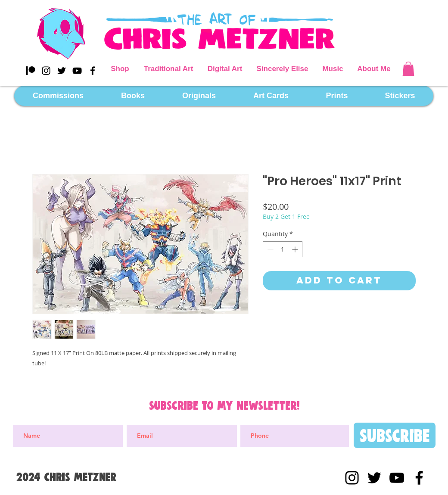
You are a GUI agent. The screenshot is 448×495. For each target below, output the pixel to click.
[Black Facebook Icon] (93, 71)
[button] (408, 69)
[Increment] (296, 249)
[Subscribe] (395, 435)
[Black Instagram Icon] (46, 71)
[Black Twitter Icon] (62, 71)
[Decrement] (269, 249)
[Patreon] (31, 71)
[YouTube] (77, 71)
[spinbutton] (283, 249)
